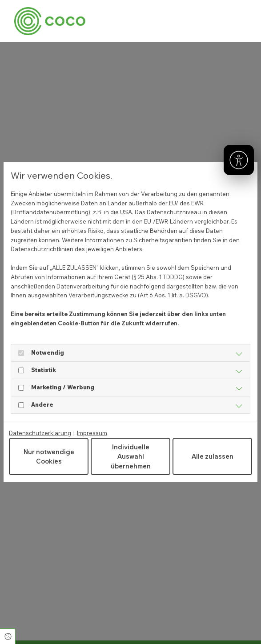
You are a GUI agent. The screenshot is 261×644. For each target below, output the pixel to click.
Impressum (92, 433)
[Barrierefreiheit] (239, 160)
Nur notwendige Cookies (49, 457)
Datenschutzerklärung (40, 433)
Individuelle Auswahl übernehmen (131, 456)
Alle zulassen (213, 456)
